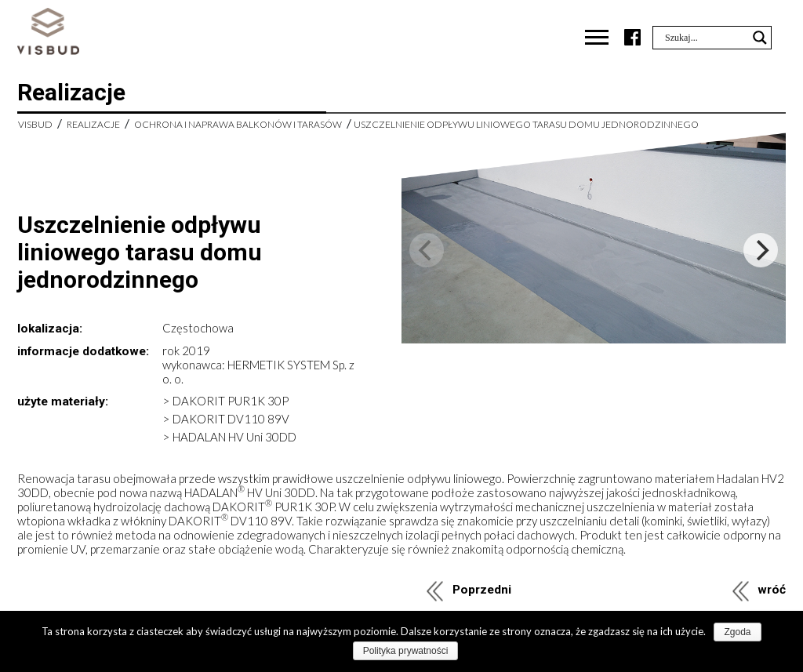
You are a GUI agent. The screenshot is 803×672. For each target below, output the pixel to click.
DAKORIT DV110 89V (231, 419)
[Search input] (705, 38)
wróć (772, 590)
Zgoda (737, 632)
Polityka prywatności (406, 651)
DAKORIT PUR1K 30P (231, 401)
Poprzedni (482, 590)
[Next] (761, 250)
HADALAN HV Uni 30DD (234, 437)
